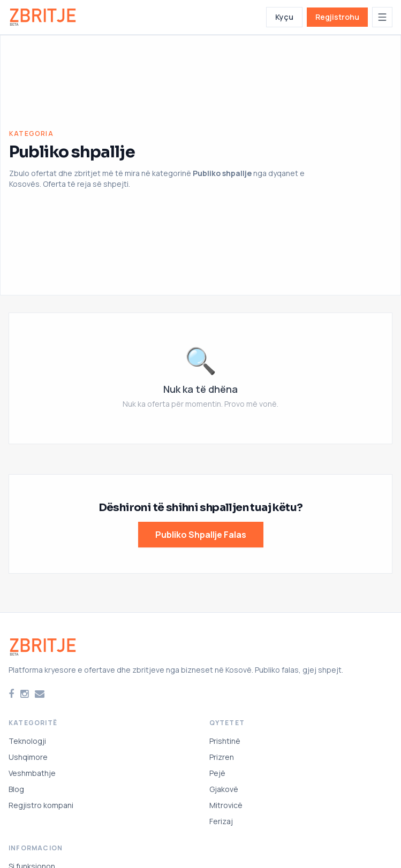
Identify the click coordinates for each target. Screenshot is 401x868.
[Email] (40, 694)
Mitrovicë (226, 805)
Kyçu (284, 17)
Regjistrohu (337, 17)
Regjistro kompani (41, 805)
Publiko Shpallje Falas (201, 535)
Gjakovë (224, 789)
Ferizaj (221, 821)
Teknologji (27, 741)
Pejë (217, 773)
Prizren (222, 757)
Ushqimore (28, 757)
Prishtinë (225, 741)
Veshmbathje (32, 773)
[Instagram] (24, 694)
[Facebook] (11, 694)
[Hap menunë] (382, 17)
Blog (16, 789)
